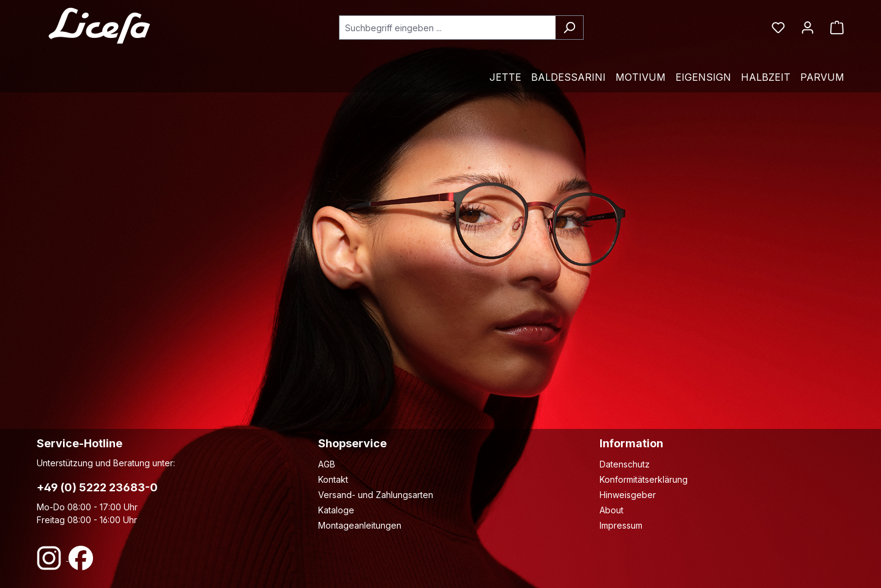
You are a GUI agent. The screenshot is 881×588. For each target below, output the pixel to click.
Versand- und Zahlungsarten (376, 495)
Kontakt (333, 479)
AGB (327, 464)
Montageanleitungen (360, 525)
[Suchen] (569, 28)
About (611, 510)
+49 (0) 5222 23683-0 (97, 487)
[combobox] (447, 28)
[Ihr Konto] (808, 28)
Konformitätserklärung (644, 479)
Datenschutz (625, 464)
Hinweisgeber (628, 495)
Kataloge (336, 510)
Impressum (621, 525)
